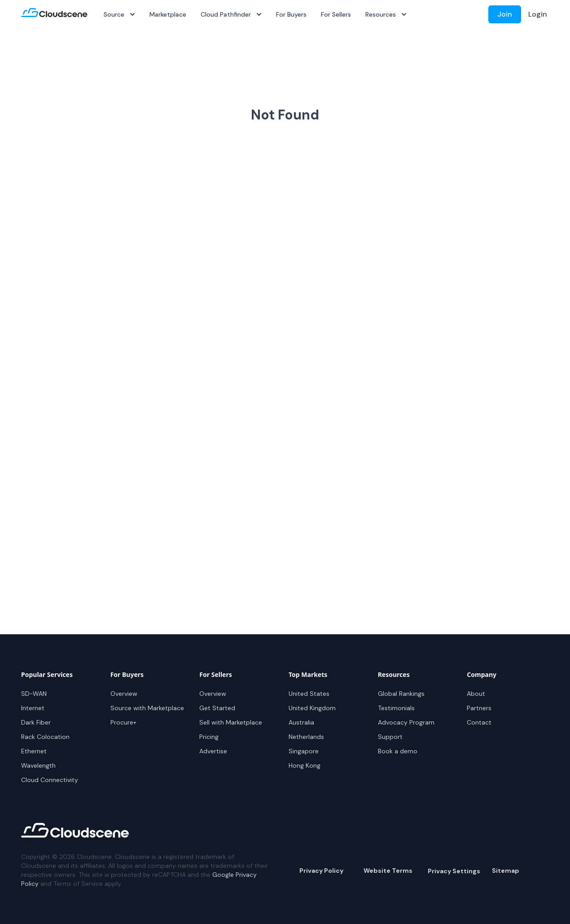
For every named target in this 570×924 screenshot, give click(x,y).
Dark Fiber (36, 722)
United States (309, 694)
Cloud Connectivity (50, 780)
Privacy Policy (321, 871)
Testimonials (396, 708)
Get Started (217, 708)
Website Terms (388, 871)
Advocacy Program (406, 722)
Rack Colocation (45, 737)
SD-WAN (34, 694)
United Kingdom (312, 708)
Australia (301, 722)
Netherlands (306, 737)
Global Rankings (401, 694)
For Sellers (336, 14)
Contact (479, 722)
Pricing (209, 737)
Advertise (213, 751)
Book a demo (398, 751)
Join (505, 14)
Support (390, 737)
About (476, 694)
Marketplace (168, 14)
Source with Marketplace (147, 708)
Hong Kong (305, 765)
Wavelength (38, 765)
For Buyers (291, 14)
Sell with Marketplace (231, 722)
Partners (479, 708)
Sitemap (506, 871)
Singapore (304, 751)
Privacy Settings (454, 871)
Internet (33, 708)
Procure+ (123, 722)
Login (538, 14)
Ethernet (34, 751)
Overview (124, 694)
